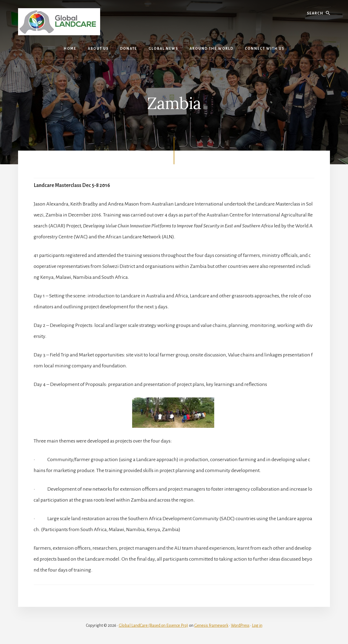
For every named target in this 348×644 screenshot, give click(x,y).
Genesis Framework (211, 625)
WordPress (240, 625)
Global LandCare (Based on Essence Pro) (153, 625)
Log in (257, 625)
